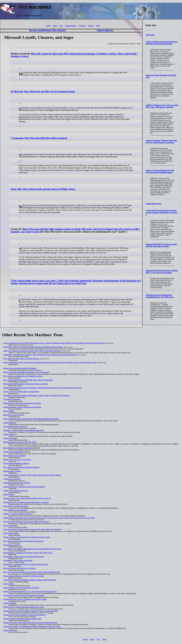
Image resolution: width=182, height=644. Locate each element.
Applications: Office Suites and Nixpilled (18, 560)
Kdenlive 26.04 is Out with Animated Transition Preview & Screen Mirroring (31, 611)
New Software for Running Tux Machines (18, 448)
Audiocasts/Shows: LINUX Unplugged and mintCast (22, 407)
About (55, 26)
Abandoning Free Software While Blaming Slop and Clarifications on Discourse (32, 549)
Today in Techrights (10, 438)
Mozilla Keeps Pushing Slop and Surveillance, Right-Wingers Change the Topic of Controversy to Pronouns (43, 388)
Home (48, 26)
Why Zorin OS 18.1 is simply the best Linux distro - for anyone (26, 502)
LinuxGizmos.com (154, 204)
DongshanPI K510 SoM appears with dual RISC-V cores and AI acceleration (162, 272)
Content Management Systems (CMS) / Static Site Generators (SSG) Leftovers (32, 475)
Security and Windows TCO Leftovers (47, 30)
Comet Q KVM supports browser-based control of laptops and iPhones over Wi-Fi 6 (162, 213)
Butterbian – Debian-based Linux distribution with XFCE (24, 430)
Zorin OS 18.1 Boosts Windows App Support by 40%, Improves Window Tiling (32, 572)
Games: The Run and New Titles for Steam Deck (21, 392)
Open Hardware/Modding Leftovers (16, 463)
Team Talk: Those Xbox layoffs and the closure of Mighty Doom (43, 189)
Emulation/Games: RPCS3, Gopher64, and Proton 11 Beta (25, 599)
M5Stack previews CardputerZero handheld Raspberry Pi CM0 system (160, 296)
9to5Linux (150, 35)
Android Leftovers (10, 423)
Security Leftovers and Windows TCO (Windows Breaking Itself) (27, 537)
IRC (61, 26)
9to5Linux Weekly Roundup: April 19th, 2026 (20, 442)
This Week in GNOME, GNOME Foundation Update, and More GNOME (30, 580)
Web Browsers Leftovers (12, 471)
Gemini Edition (71, 26)
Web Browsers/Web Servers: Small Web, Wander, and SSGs (26, 384)
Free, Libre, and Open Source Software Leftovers (21, 359)
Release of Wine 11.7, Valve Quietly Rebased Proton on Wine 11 (27, 498)
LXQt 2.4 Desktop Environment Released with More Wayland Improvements (162, 43)
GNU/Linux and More (11, 533)
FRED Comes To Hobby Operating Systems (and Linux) (24, 607)
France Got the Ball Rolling (13, 452)
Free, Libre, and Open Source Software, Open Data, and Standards (28, 380)
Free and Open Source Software (15, 427)
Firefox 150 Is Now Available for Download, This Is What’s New (26, 372)
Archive (91, 26)
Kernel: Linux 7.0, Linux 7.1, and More (17, 460)
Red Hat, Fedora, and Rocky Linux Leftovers (20, 568)
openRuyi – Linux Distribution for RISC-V (18, 514)
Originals (82, 26)
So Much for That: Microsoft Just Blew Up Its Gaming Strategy (43, 92)
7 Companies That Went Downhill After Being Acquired (39, 138)
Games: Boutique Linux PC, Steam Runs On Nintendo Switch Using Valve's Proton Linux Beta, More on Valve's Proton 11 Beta (50, 362)
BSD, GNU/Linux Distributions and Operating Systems (23, 376)
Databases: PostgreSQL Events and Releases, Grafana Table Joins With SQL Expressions (37, 395)
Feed (98, 26)
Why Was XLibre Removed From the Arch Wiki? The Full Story (26, 522)
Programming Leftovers (12, 399)
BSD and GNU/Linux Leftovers (15, 456)
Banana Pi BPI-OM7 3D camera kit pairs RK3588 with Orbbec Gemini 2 (162, 245)
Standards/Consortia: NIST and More (17, 483)
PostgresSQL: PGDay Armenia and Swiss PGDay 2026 (24, 557)
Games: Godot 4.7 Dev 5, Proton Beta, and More (21, 588)
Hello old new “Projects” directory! (16, 506)
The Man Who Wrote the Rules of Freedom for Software (24, 595)
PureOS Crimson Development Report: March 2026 (22, 619)
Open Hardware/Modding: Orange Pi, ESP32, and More (24, 576)
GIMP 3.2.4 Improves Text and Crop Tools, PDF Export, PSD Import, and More (162, 106)
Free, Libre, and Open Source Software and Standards (23, 541)
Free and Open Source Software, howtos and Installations (25, 615)
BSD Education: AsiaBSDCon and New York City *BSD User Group (28, 553)
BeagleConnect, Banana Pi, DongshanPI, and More (22, 403)
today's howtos (9, 411)
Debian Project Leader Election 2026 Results (20, 368)
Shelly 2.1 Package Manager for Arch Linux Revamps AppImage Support (160, 171)
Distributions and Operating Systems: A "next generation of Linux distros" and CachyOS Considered (40, 355)
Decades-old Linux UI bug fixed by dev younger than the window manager (30, 623)
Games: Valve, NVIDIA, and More (16, 491)
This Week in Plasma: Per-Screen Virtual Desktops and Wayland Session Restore (33, 347)
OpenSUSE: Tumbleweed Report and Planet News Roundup (26, 564)
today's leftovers (105, 30)
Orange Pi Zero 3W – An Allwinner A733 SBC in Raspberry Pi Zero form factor (32, 626)
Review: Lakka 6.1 (10, 434)
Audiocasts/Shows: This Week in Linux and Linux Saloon (24, 487)
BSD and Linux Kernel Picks (14, 415)
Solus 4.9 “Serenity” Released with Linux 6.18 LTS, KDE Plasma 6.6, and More (161, 142)
